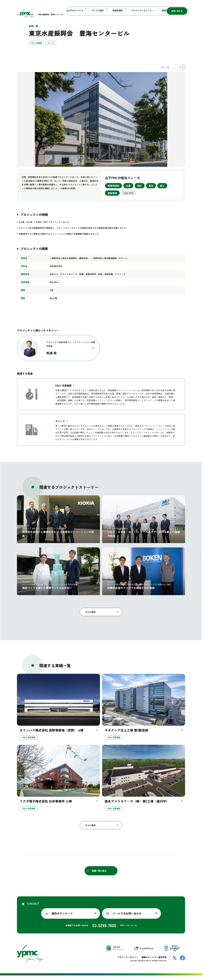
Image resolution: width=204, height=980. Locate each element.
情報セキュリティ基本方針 (154, 962)
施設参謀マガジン (142, 4)
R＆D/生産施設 (63, 390)
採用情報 (163, 11)
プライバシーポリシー (128, 962)
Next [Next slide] (182, 72)
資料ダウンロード (62, 918)
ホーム (19, 19)
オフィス (60, 425)
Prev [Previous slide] (175, 72)
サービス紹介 (78, 11)
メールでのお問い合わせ (127, 918)
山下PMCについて (55, 11)
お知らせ (126, 4)
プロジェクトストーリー (122, 11)
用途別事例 (98, 11)
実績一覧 (146, 11)
